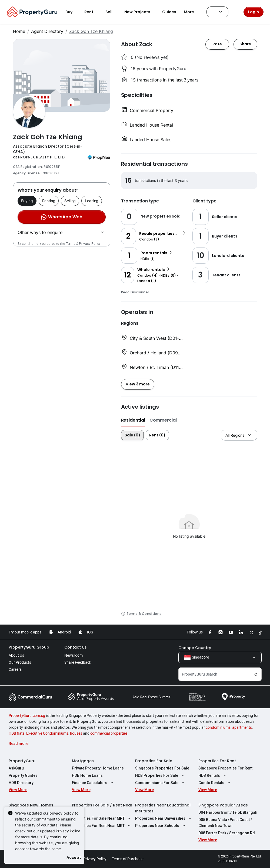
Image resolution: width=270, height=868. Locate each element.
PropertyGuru (22, 761)
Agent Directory (47, 31)
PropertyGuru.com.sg (27, 716)
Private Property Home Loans (98, 768)
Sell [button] (112, 12)
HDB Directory (21, 783)
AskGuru (16, 768)
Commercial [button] (163, 420)
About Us (16, 655)
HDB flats (17, 733)
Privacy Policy (90, 244)
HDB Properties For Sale (160, 775)
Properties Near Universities (164, 818)
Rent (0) (157, 435)
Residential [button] (133, 420)
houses (76, 733)
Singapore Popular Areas (223, 805)
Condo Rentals (215, 783)
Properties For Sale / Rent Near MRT (102, 808)
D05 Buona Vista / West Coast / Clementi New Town (225, 823)
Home (19, 31)
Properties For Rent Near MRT (102, 826)
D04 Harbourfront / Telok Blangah (228, 812)
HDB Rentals (213, 775)
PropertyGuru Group (29, 647)
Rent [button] (92, 12)
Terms (71, 244)
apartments (242, 727)
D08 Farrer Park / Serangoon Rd (227, 833)
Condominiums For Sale (161, 783)
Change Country (195, 648)
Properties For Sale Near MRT (102, 818)
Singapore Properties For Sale (162, 768)
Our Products (20, 662)
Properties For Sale (154, 761)
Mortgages (83, 761)
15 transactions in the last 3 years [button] (165, 80)
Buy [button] (72, 12)
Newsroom (74, 655)
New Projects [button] (141, 12)
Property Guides (23, 775)
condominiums (218, 727)
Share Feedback (78, 662)
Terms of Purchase (128, 859)
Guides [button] (169, 12)
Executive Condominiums (47, 733)
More (192, 12)
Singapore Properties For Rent (225, 768)
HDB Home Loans (87, 775)
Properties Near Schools (161, 826)
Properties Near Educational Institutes (163, 808)
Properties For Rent (217, 761)
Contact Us (76, 647)
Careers (15, 669)
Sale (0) (132, 435)
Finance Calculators (93, 783)
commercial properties (109, 733)
